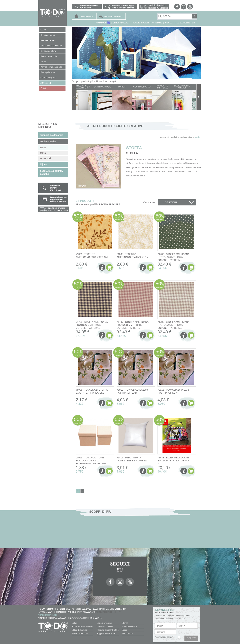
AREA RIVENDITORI (186, 23)
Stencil (125, 623)
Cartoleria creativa (105, 627)
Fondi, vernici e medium (82, 627)
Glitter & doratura (79, 630)
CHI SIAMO (157, 23)
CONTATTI (170, 23)
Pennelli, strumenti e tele (108, 630)
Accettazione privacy (164, 637)
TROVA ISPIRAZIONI (140, 23)
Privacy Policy (102, 612)
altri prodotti (172, 137)
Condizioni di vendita (48, 615)
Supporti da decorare (106, 634)
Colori (74, 623)
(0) (86, 17)
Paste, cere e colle (80, 634)
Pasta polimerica (129, 627)
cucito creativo (186, 137)
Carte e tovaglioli (104, 623)
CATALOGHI (103, 23)
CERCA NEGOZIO (121, 23)
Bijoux (125, 630)
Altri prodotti (127, 634)
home (162, 137)
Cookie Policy (114, 612)
